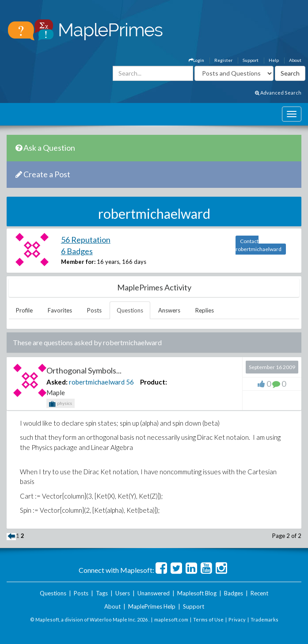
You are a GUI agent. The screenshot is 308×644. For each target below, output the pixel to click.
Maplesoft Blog (197, 593)
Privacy (237, 619)
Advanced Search (278, 93)
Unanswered (154, 593)
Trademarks (264, 619)
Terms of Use (208, 619)
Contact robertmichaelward (259, 245)
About (295, 60)
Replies (205, 310)
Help (274, 60)
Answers (169, 310)
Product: (154, 382)
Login (196, 60)
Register (223, 60)
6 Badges (77, 251)
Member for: (78, 262)
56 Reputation (86, 240)
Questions (130, 310)
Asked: (57, 382)
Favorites (60, 310)
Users (123, 593)
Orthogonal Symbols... (84, 370)
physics (61, 404)
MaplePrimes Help (152, 606)
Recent (259, 593)
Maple (56, 392)
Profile (24, 310)
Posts (94, 310)
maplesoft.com (171, 619)
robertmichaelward (97, 382)
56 (130, 382)
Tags (102, 593)
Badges (234, 593)
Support (251, 60)
